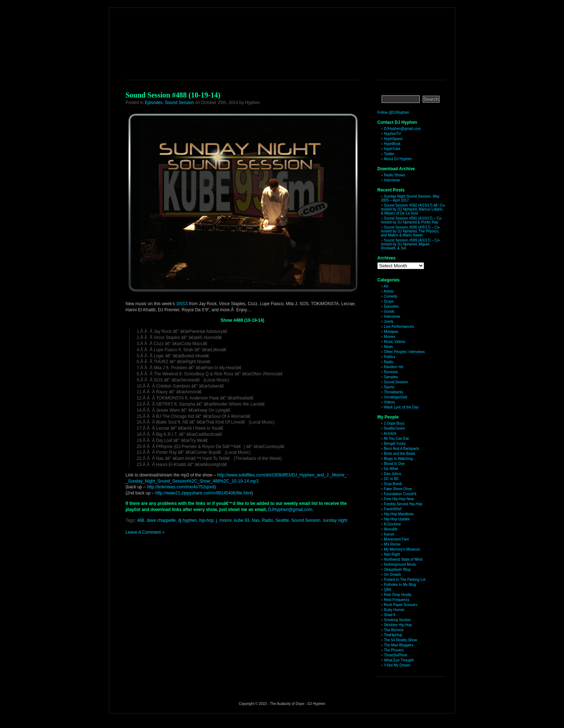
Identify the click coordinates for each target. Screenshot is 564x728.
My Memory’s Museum (402, 549)
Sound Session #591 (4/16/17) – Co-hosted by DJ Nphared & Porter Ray (412, 220)
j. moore (224, 520)
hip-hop (206, 520)
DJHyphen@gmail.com (290, 510)
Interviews (392, 180)
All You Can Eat (396, 438)
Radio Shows (394, 175)
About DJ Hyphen (398, 159)
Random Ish (394, 367)
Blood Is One (394, 464)
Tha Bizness (394, 630)
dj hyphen (187, 520)
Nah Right (392, 554)
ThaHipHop (393, 635)
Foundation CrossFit (400, 494)
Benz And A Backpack (401, 449)
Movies (390, 337)
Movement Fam (396, 539)
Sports (389, 387)
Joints (388, 322)
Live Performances (399, 327)
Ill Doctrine (392, 524)
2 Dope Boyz (394, 423)
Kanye (389, 534)
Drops (389, 301)
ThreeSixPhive (395, 655)
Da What (391, 469)
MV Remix (392, 544)
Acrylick (390, 433)
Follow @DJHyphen (393, 112)
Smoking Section (397, 620)
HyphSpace (393, 139)
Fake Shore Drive (398, 489)
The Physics (394, 650)
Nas (256, 520)
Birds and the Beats (399, 454)
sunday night (335, 520)
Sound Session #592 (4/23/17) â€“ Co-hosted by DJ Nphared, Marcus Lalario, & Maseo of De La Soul (413, 209)
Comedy (390, 296)
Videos (389, 402)
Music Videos (394, 342)
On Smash (392, 575)
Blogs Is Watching (398, 459)
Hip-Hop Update (397, 519)
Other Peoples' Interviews (404, 352)
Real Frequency (397, 600)
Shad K (390, 615)
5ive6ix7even (394, 428)
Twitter (389, 154)
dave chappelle (161, 520)
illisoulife (391, 529)
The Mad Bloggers (399, 645)
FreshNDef (392, 509)
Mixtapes (391, 332)
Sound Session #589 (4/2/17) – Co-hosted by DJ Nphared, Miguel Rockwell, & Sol (411, 244)
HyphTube (392, 149)
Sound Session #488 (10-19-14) (173, 95)
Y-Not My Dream (397, 665)
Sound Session (179, 103)
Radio (267, 520)
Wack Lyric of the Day (401, 407)
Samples (391, 377)
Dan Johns (392, 474)
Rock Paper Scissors (401, 605)
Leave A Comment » (145, 532)
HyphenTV (392, 134)
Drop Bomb (393, 484)
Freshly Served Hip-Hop (403, 504)
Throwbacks (394, 392)
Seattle (282, 520)
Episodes (153, 103)
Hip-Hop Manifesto (399, 514)
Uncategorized (395, 397)
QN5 (388, 590)
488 (141, 520)
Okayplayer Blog (397, 569)
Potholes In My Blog (400, 585)
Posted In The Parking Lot (404, 580)
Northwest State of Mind (403, 559)
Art (386, 286)
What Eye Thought (399, 660)
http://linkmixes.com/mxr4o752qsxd (180, 487)
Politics (390, 357)
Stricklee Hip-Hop (398, 625)
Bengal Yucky (395, 444)
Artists (389, 291)
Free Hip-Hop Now (399, 499)
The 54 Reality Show (400, 640)
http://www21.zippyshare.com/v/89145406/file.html (203, 493)
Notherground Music (400, 564)
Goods (389, 311)
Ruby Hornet (394, 610)
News (388, 347)
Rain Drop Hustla (397, 595)
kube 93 (242, 520)
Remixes (391, 372)
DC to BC (391, 479)
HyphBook (392, 144)
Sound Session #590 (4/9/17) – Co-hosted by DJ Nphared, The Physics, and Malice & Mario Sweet (411, 231)
